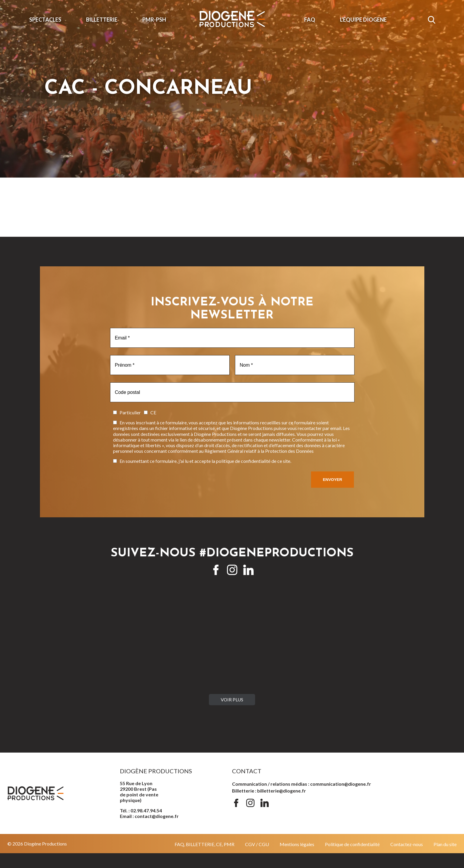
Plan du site (445, 844)
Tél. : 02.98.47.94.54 (141, 810)
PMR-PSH (154, 20)
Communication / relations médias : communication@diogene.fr (302, 784)
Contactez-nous (407, 844)
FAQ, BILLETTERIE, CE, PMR (204, 844)
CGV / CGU (257, 844)
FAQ (310, 20)
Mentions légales (297, 844)
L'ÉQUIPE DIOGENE (363, 20)
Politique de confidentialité (352, 844)
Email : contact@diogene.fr (149, 816)
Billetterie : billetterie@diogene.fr (269, 791)
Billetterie (102, 20)
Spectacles (45, 20)
